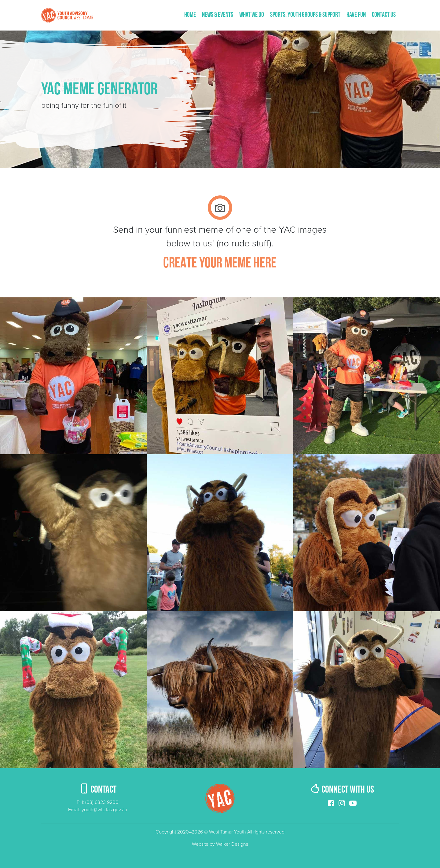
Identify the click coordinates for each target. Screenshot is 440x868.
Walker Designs (232, 844)
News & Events (218, 15)
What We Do (252, 15)
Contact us (384, 15)
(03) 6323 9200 (102, 802)
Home (190, 15)
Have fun (356, 15)
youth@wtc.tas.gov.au (104, 810)
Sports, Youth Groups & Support (305, 15)
